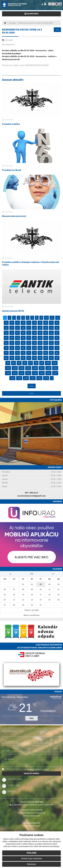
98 (36, 363)
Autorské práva (40, 813)
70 (46, 348)
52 (57, 338)
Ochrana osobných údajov (31, 816)
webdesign (27, 826)
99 (42, 363)
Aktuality (12, 23)
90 (46, 358)
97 (30, 363)
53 (6, 343)
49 (40, 338)
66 (23, 348)
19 (40, 323)
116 (48, 373)
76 (23, 353)
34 (12, 333)
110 (8, 373)
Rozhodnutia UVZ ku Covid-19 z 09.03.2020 (36, 23)
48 (34, 338)
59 (40, 343)
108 (48, 368)
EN (53, 4)
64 (12, 348)
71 (51, 348)
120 (26, 378)
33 (6, 333)
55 (17, 343)
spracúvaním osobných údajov (37, 769)
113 (28, 373)
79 (40, 353)
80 (46, 353)
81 (51, 353)
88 (34, 358)
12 (58, 318)
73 (6, 353)
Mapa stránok (25, 810)
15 (17, 323)
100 (48, 363)
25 (17, 328)
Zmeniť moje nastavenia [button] (31, 859)
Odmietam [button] (31, 864)
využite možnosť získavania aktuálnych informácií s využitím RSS (31, 805)
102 (8, 368)
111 (15, 373)
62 (57, 343)
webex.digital (36, 826)
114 (35, 373)
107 (42, 368)
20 (46, 323)
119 (19, 378)
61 (51, 343)
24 (12, 328)
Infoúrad (57, 501)
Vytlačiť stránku (36, 810)
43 (6, 338)
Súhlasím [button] (31, 853)
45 (17, 338)
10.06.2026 (9, 307)
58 (34, 343)
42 (57, 333)
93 (8, 363)
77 (29, 353)
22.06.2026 (9, 212)
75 (17, 353)
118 (12, 378)
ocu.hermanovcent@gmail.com (31, 496)
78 (34, 353)
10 (46, 318)
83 (6, 358)
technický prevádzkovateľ (31, 823)
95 (19, 363)
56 (23, 343)
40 (46, 333)
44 (12, 338)
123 (46, 378)
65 (17, 348)
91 (51, 358)
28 (34, 328)
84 (12, 358)
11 (52, 318)
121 (33, 378)
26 (23, 328)
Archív (32, 386)
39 (40, 333)
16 (23, 323)
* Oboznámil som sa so (26, 769)
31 (51, 328)
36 (23, 333)
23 (6, 328)
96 (25, 363)
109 (55, 368)
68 (34, 348)
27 (29, 328)
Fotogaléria (56, 400)
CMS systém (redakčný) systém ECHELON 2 (28, 831)
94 (13, 363)
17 (29, 323)
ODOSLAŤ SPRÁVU (31, 773)
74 (12, 353)
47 (29, 338)
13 (6, 323)
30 (46, 328)
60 (46, 343)
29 (40, 328)
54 (12, 343)
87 (29, 358)
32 (57, 328)
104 (21, 368)
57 (29, 343)
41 (51, 333)
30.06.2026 (9, 166)
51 (51, 338)
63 (6, 348)
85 (17, 358)
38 (34, 333)
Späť (57, 30)
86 (23, 358)
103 (15, 368)
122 (39, 378)
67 (29, 348)
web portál (45, 831)
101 (55, 363)
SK (50, 4)
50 (46, 338)
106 (35, 368)
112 (21, 373)
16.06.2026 (9, 258)
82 (57, 353)
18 (34, 323)
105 (28, 368)
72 (57, 348)
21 (51, 323)
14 (12, 323)
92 (57, 358)
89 (40, 358)
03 (41, 584)
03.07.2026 (9, 120)
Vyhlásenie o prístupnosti (26, 813)
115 (42, 373)
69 (40, 348)
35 (17, 333)
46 (23, 338)
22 (57, 323)
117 (55, 373)
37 (29, 333)
